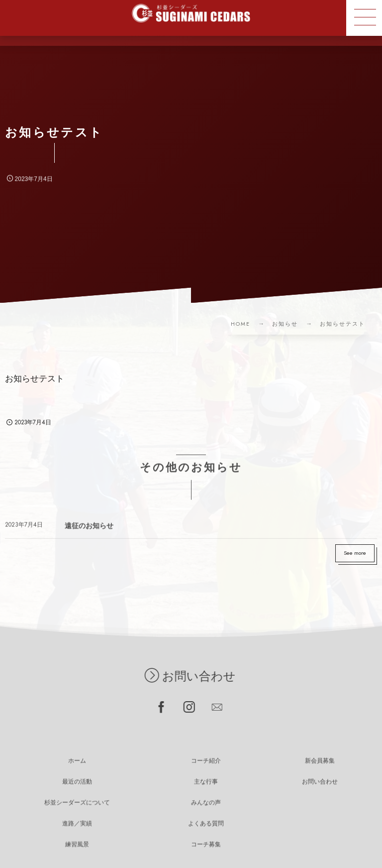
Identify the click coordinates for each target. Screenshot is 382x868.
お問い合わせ (185, 676)
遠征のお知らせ (89, 530)
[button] (364, 18)
